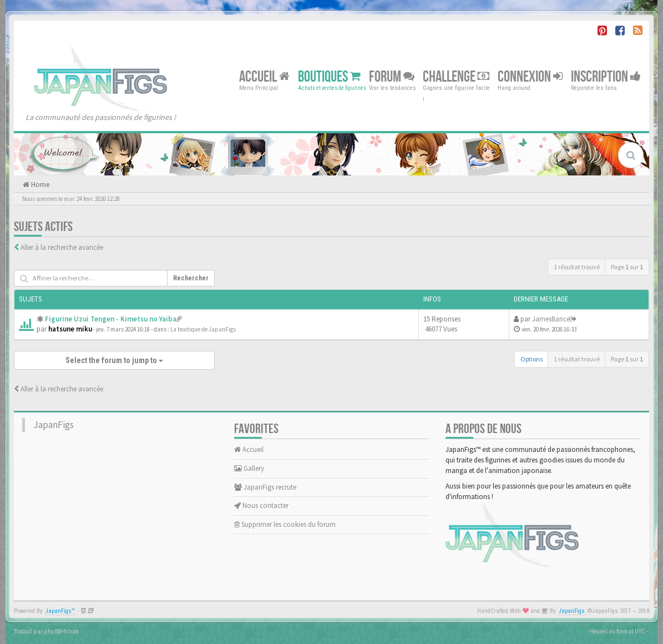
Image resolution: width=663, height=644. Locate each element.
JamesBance (551, 319)
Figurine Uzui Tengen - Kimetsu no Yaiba (111, 319)
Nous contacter (261, 505)
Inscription (606, 76)
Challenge (456, 76)
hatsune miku (70, 329)
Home (39, 185)
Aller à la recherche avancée (62, 247)
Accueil (264, 76)
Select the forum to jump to (114, 360)
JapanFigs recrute (265, 487)
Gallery (249, 468)
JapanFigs (54, 425)
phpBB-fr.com (61, 631)
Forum (392, 76)
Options (532, 359)
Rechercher (191, 278)
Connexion (530, 76)
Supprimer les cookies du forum (285, 524)
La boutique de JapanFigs (203, 329)
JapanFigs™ (60, 611)
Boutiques (329, 76)
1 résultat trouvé (577, 267)
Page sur (627, 267)
